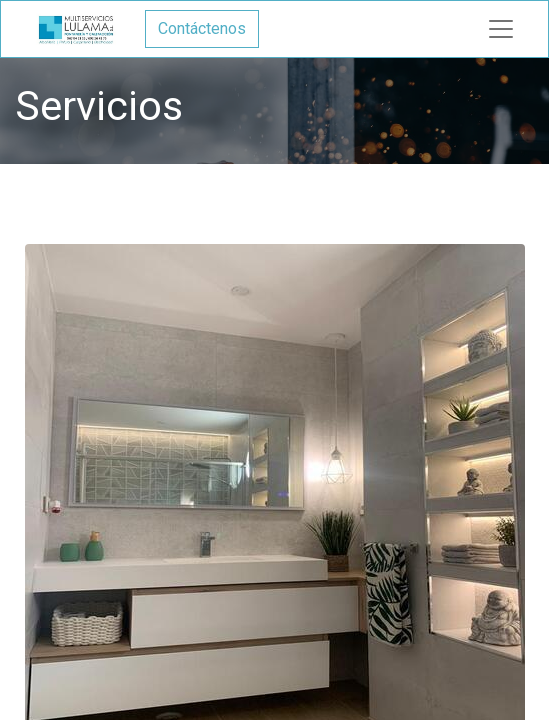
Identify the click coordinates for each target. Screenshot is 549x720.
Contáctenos (202, 28)
